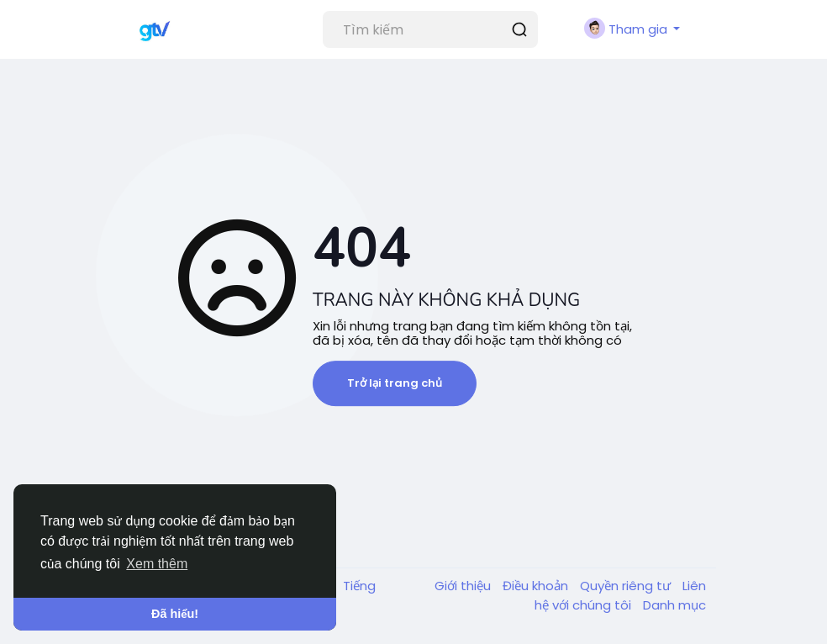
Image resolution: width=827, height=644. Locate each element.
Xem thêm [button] (157, 564)
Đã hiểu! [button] (175, 614)
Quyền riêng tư (627, 586)
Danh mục (674, 605)
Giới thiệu (464, 586)
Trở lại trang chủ (395, 383)
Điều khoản (537, 586)
